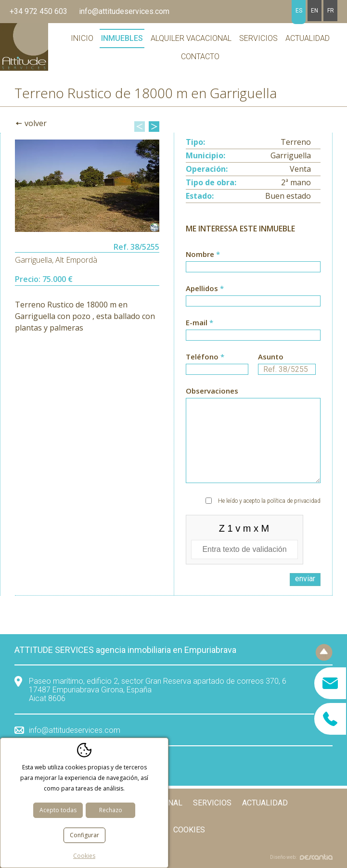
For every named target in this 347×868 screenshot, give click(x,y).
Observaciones (253, 434)
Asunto (287, 363)
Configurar (84, 835)
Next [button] (154, 127)
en (315, 11)
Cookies (189, 830)
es (299, 11)
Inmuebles (122, 38)
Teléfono (217, 363)
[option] (87, 186)
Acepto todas (58, 810)
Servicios (258, 38)
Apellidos (253, 295)
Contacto (200, 57)
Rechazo (111, 810)
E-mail (253, 329)
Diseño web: (301, 857)
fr (331, 11)
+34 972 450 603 (39, 11)
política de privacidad (294, 501)
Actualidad (308, 38)
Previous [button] (140, 127)
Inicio (82, 38)
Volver (36, 123)
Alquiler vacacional (191, 38)
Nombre (253, 261)
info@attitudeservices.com (124, 11)
